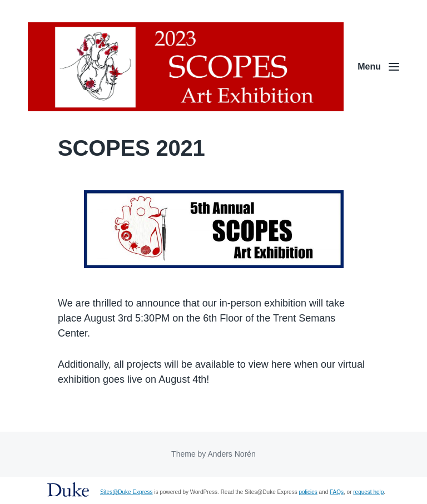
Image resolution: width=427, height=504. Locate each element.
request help (368, 492)
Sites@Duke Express (126, 492)
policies (308, 492)
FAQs (337, 492)
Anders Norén (231, 454)
